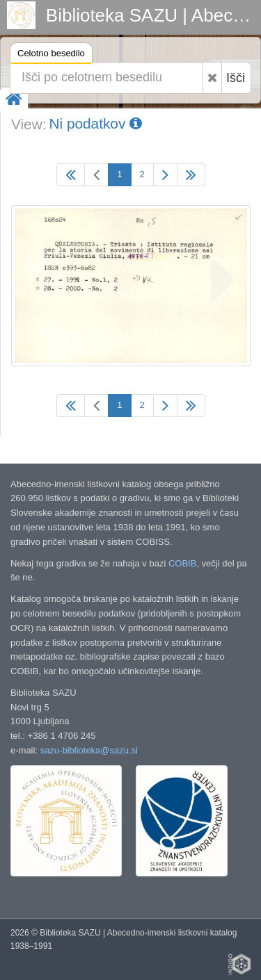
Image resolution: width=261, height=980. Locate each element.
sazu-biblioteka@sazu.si (89, 750)
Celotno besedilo (51, 55)
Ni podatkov (95, 123)
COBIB (182, 563)
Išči (236, 78)
